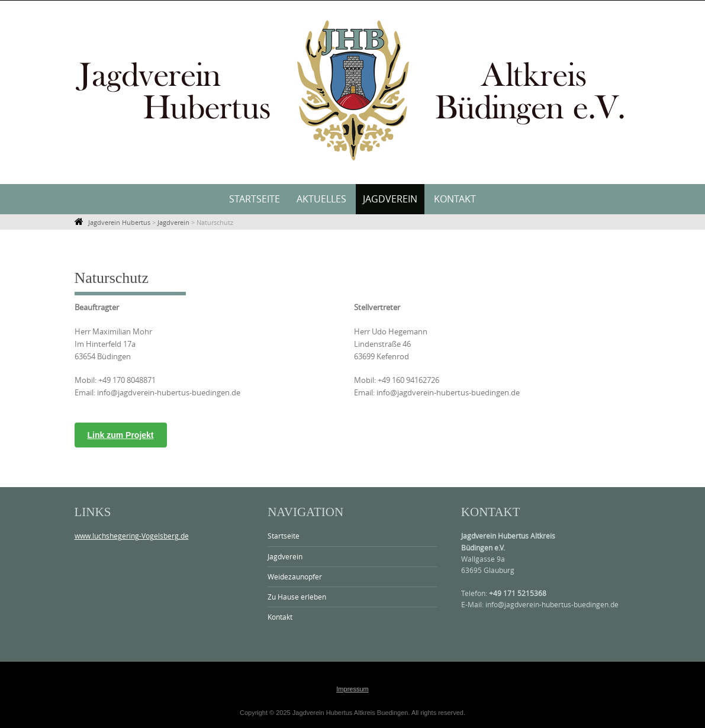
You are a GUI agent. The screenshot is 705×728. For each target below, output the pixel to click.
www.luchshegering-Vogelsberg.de (132, 536)
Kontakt (455, 199)
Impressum (352, 689)
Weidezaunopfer (295, 576)
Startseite (255, 199)
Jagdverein (390, 199)
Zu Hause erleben (297, 597)
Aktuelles (321, 199)
